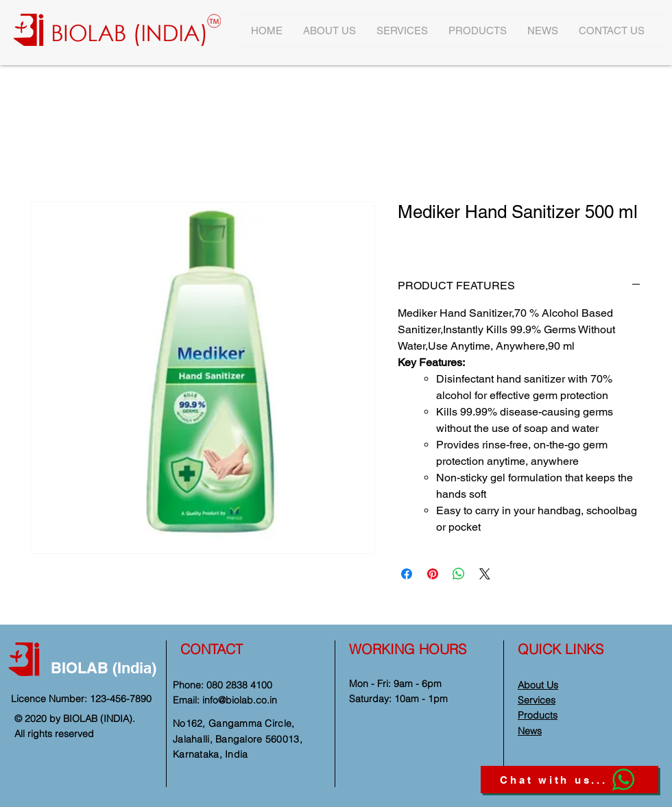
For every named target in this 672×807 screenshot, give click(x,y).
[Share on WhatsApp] (459, 574)
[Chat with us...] (569, 780)
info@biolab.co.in (240, 700)
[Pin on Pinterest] (433, 574)
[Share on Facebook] (407, 574)
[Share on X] (485, 574)
